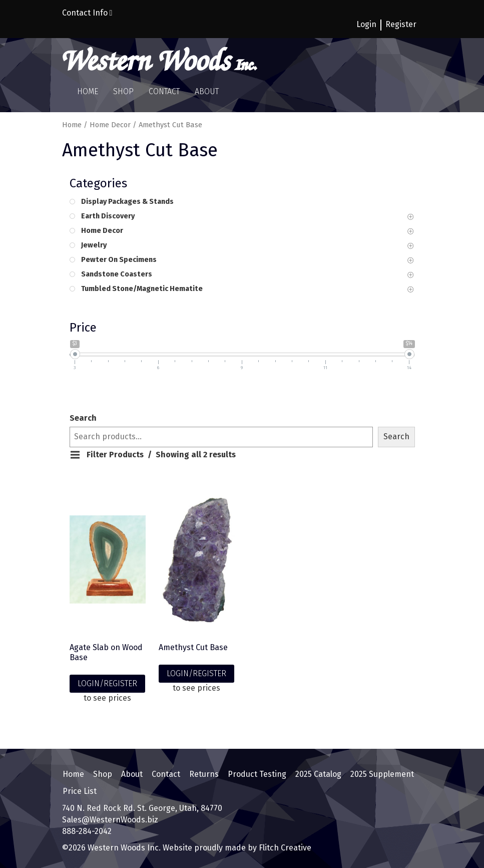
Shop (123, 91)
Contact (164, 91)
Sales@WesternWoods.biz (110, 819)
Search (83, 418)
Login (366, 24)
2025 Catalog (318, 774)
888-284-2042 (87, 830)
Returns (203, 774)
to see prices (107, 698)
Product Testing (257, 774)
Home (88, 91)
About (207, 91)
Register (401, 24)
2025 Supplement (382, 774)
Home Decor (110, 125)
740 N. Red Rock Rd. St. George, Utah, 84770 (142, 807)
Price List (79, 790)
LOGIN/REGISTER (107, 683)
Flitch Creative (284, 847)
